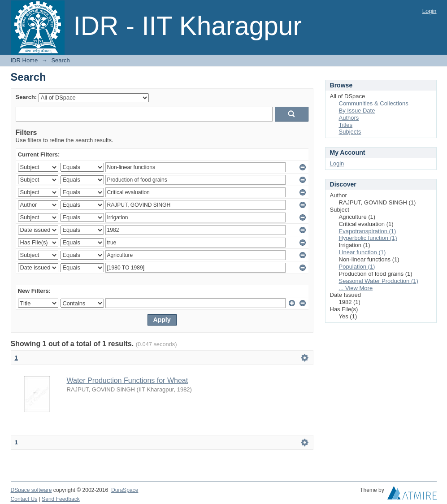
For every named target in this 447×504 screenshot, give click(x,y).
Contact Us (24, 499)
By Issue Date (357, 111)
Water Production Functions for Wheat (128, 380)
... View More (356, 288)
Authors (349, 118)
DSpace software (31, 490)
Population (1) (357, 267)
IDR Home (24, 60)
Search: (26, 97)
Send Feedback (61, 499)
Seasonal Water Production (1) (379, 281)
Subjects (350, 132)
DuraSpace (125, 490)
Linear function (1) (362, 252)
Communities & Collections (374, 103)
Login (430, 11)
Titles (346, 125)
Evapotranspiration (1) (368, 231)
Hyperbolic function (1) (368, 238)
